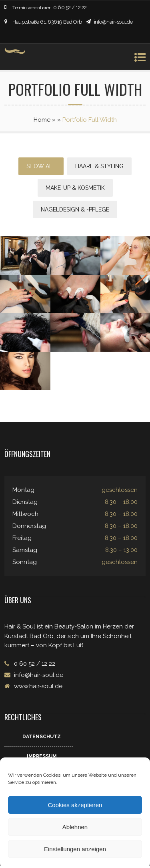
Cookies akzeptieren (75, 805)
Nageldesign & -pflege (75, 209)
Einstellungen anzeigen (75, 849)
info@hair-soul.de (113, 22)
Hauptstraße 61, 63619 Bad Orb (47, 22)
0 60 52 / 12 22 (70, 7)
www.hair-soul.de (37, 686)
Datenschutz (42, 737)
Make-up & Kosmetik (75, 188)
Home (42, 120)
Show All (41, 166)
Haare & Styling (99, 166)
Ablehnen (75, 827)
